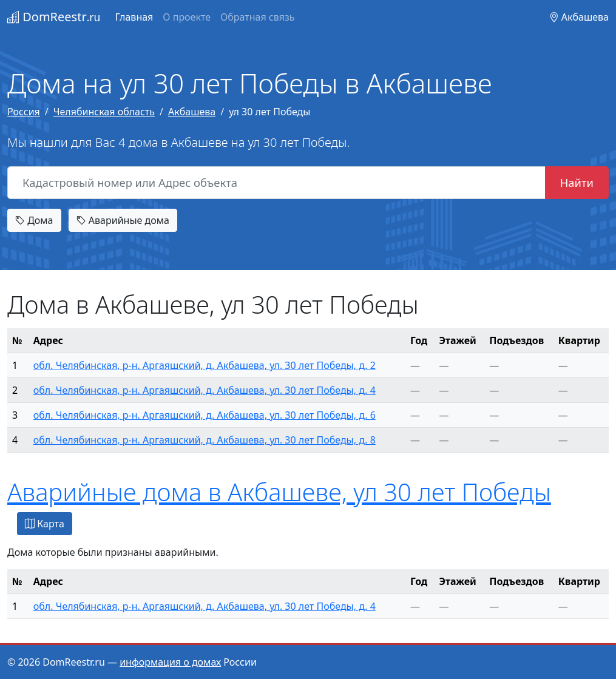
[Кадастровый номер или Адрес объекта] (276, 183)
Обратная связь (257, 17)
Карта (45, 524)
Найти (577, 182)
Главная (134, 17)
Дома (34, 220)
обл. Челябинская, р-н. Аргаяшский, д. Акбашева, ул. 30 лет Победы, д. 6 (205, 415)
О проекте (187, 17)
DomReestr (54, 17)
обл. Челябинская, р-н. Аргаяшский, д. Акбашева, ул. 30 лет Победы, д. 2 (205, 365)
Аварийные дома (123, 220)
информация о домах (170, 662)
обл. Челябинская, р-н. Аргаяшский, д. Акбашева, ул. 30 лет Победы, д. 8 (205, 440)
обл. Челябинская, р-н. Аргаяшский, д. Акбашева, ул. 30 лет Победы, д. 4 (205, 390)
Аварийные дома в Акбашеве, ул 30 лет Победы (279, 492)
